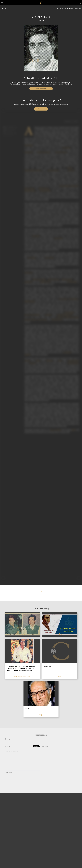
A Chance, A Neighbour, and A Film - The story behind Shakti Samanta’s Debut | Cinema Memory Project (21, 668)
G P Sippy (29, 709)
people (4, 8)
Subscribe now (41, 89)
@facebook (46, 746)
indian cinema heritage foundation (69, 8)
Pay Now (41, 109)
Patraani (48, 666)
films (60, 676)
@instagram (8, 739)
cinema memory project (22, 676)
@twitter (8, 746)
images (41, 591)
